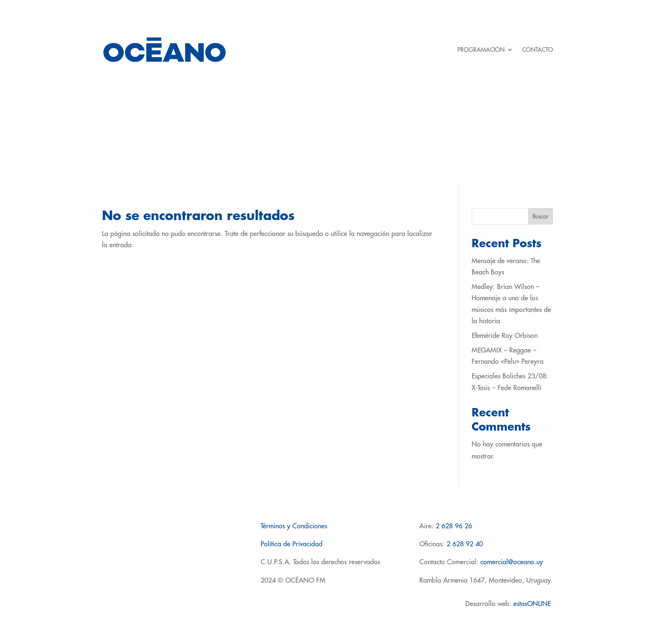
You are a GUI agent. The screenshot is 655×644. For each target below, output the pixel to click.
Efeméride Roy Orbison (505, 336)
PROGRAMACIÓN (481, 50)
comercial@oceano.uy (512, 562)
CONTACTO (538, 50)
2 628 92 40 (465, 544)
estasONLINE (533, 604)
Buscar (541, 216)
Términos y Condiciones (294, 526)
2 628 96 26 (454, 526)
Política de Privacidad (292, 544)
